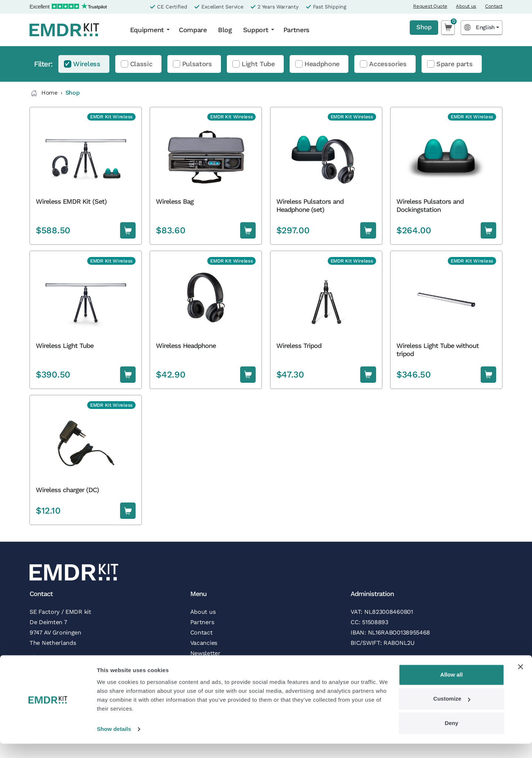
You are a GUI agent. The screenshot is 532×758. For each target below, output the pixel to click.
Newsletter (205, 653)
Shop (423, 27)
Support (256, 30)
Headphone (322, 64)
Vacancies (204, 643)
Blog (225, 30)
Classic (141, 64)
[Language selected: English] (482, 28)
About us (466, 6)
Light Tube (258, 64)
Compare (193, 30)
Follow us (204, 664)
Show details (114, 743)
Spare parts (455, 64)
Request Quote (430, 6)
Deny (452, 737)
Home (44, 93)
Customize (452, 713)
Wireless (87, 64)
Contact (494, 6)
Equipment (147, 30)
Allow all (452, 689)
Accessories (388, 64)
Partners (297, 30)
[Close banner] (521, 681)
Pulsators (197, 64)
